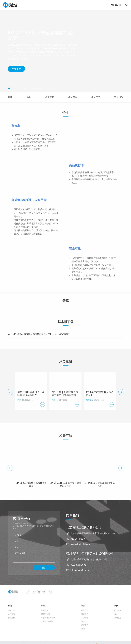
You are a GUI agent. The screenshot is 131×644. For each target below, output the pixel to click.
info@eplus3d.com (85, 570)
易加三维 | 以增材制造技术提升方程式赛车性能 (65, 399)
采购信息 (118, 624)
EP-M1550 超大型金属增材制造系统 (100, 489)
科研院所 (85, 620)
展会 (116, 620)
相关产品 (96, 97)
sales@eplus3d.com (85, 544)
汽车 (83, 627)
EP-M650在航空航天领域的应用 (100, 399)
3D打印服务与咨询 (48, 624)
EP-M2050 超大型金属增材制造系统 (31, 489)
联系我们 (78, 516)
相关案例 (73, 97)
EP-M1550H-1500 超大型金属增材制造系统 (65, 489)
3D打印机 (25, 88)
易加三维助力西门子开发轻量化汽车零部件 (31, 399)
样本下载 (50, 97)
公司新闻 (118, 617)
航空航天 (85, 617)
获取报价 (18, 69)
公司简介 (11, 617)
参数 (29, 97)
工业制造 (85, 624)
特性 (10, 97)
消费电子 (85, 631)
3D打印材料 (45, 620)
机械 (83, 635)
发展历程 (11, 624)
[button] (10, 397)
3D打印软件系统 (47, 627)
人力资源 (11, 620)
